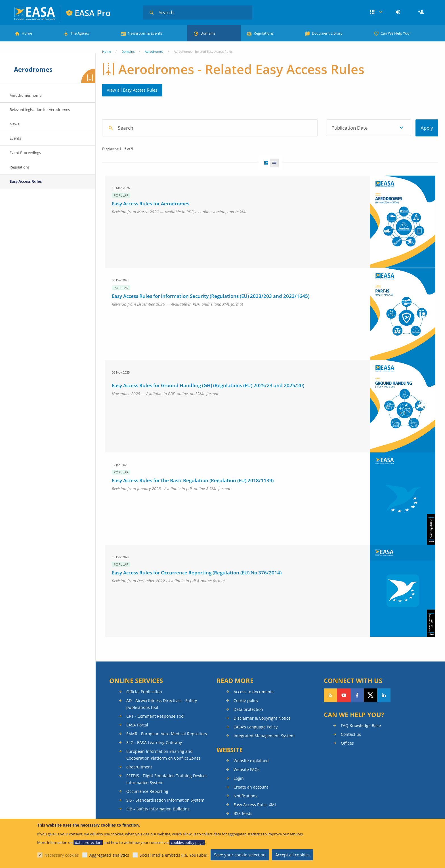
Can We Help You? (396, 33)
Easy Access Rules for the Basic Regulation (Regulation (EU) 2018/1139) (193, 480)
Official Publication (144, 692)
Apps (376, 12)
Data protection (248, 709)
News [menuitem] (14, 124)
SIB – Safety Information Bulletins (158, 809)
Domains (208, 33)
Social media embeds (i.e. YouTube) (173, 855)
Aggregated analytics (109, 855)
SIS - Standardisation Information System (165, 800)
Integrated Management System (264, 736)
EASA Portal (137, 725)
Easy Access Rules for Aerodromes (151, 204)
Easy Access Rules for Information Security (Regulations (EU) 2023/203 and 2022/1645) (211, 296)
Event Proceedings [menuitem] (25, 153)
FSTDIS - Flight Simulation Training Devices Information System (167, 779)
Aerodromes (154, 51)
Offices (347, 743)
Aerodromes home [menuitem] (26, 95)
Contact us (351, 734)
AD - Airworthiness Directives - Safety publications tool (162, 704)
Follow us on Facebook (357, 695)
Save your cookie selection (240, 855)
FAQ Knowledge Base (361, 725)
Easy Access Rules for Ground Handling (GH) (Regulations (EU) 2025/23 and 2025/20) (208, 385)
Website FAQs (247, 769)
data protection (88, 842)
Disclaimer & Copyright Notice (262, 718)
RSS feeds (243, 813)
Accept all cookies (292, 855)
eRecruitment (139, 767)
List (276, 163)
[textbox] (264, 128)
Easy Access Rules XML (255, 805)
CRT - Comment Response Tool (155, 716)
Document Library (327, 33)
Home (27, 33)
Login (399, 12)
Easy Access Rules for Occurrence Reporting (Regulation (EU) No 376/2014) (197, 573)
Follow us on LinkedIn (384, 695)
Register (422, 12)
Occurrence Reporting (147, 791)
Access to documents (254, 692)
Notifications (245, 796)
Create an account (251, 787)
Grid (264, 163)
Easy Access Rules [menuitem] (26, 181)
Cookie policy (246, 700)
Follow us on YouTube (344, 695)
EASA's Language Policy (256, 727)
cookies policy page (187, 842)
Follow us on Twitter (371, 695)
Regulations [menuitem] (20, 167)
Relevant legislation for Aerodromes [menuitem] (40, 109)
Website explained (251, 761)
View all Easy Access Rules (132, 90)
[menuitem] (399, 12)
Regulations (264, 33)
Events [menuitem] (15, 138)
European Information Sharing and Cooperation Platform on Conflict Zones (163, 755)
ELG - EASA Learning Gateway (154, 742)
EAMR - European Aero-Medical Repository (167, 734)
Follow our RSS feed (330, 695)
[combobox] (265, 128)
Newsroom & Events (145, 33)
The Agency (80, 33)
